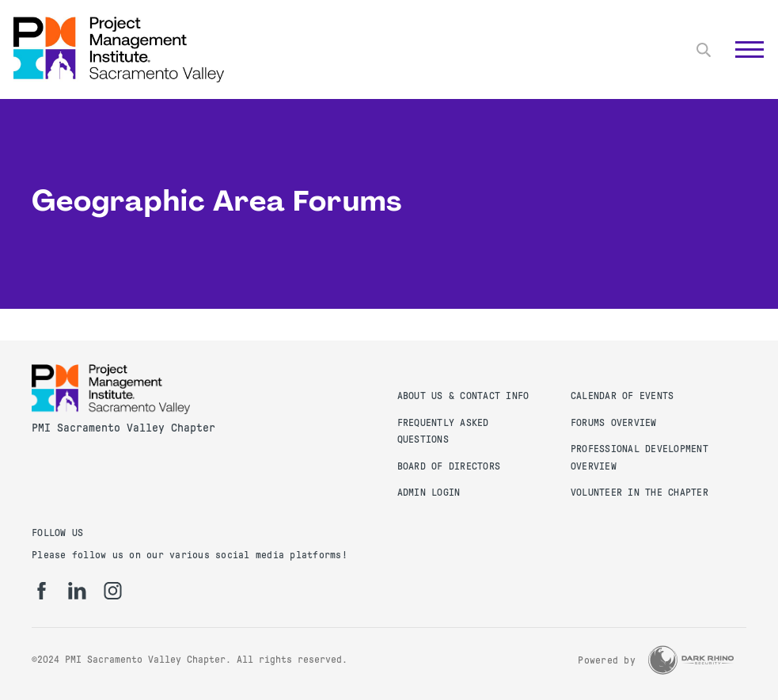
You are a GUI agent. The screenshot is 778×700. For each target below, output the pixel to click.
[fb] (42, 591)
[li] (77, 591)
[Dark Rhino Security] (691, 660)
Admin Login (429, 493)
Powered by (607, 660)
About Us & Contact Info (463, 396)
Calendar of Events (622, 396)
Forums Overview (614, 423)
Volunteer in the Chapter (639, 493)
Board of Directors (449, 466)
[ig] (113, 591)
